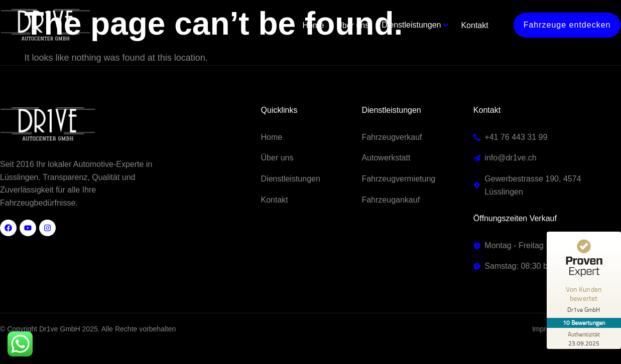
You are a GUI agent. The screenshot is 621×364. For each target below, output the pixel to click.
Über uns (353, 23)
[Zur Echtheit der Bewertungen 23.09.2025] (583, 338)
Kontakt (475, 23)
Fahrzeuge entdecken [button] (567, 23)
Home (314, 23)
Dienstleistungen (412, 23)
